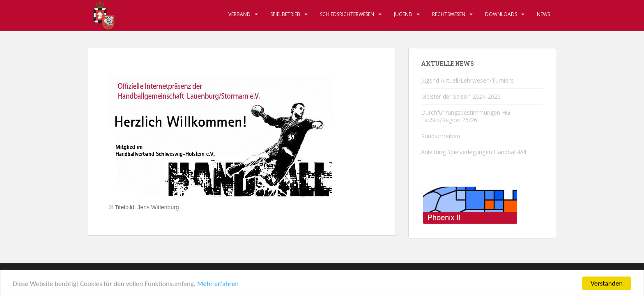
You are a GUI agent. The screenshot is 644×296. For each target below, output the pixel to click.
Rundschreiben (440, 136)
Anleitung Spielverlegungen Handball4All (474, 152)
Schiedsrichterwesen (347, 14)
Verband (239, 14)
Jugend (403, 14)
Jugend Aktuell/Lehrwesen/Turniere (467, 80)
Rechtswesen (449, 14)
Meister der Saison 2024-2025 (461, 96)
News (543, 14)
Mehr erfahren (218, 286)
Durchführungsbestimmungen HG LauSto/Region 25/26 (466, 116)
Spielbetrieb (285, 14)
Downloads (501, 14)
